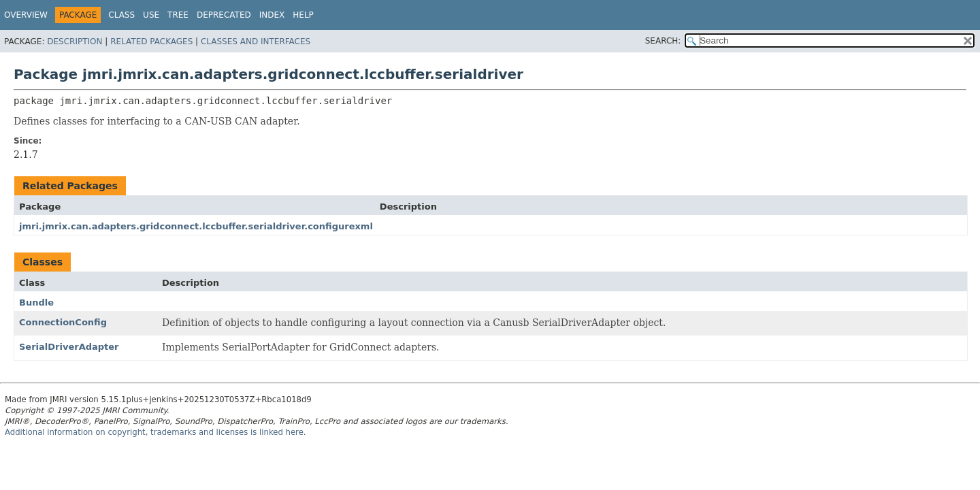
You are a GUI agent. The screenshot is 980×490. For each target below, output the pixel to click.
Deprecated (224, 15)
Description (75, 42)
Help (303, 15)
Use (151, 15)
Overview (26, 15)
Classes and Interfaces (256, 42)
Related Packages (151, 42)
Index (272, 15)
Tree (178, 15)
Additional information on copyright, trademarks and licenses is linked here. (156, 432)
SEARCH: (663, 41)
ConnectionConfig (63, 322)
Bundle (36, 303)
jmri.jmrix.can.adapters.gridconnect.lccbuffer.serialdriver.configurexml (196, 226)
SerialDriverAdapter (69, 347)
